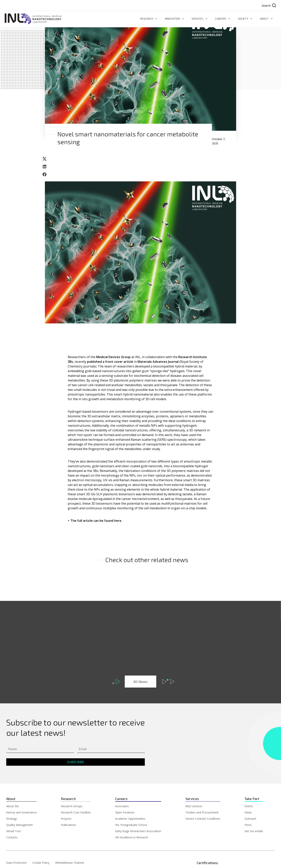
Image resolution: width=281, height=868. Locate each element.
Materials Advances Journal (158, 362)
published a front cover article (110, 362)
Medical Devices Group (113, 357)
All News (140, 682)
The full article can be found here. (97, 521)
